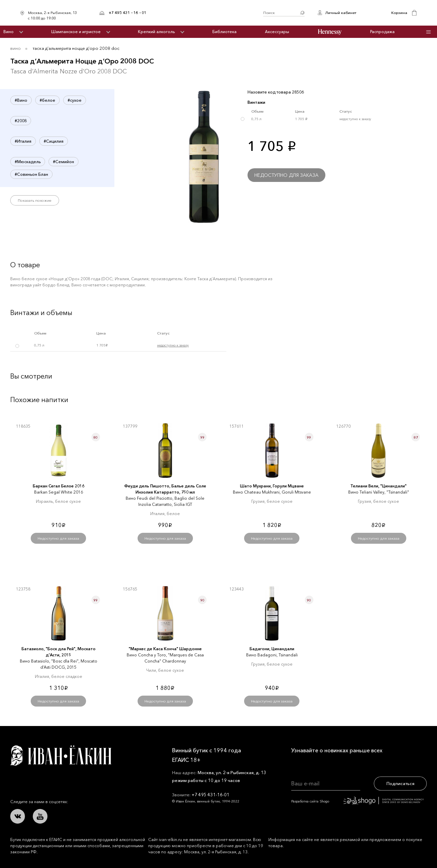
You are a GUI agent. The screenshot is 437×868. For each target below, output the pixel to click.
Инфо (428, 32)
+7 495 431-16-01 (210, 795)
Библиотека (224, 32)
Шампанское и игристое (76, 32)
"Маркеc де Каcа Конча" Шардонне (165, 649)
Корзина (399, 13)
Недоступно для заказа (286, 175)
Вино (9, 32)
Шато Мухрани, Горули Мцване (272, 486)
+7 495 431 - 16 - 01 (128, 13)
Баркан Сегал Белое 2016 (59, 486)
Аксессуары (277, 32)
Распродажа (382, 32)
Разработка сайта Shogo (357, 801)
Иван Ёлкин (61, 756)
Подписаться (400, 783)
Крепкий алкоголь (156, 32)
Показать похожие (35, 200)
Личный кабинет (341, 13)
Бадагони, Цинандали (272, 649)
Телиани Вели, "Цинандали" (378, 486)
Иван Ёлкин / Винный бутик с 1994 (205, 13)
